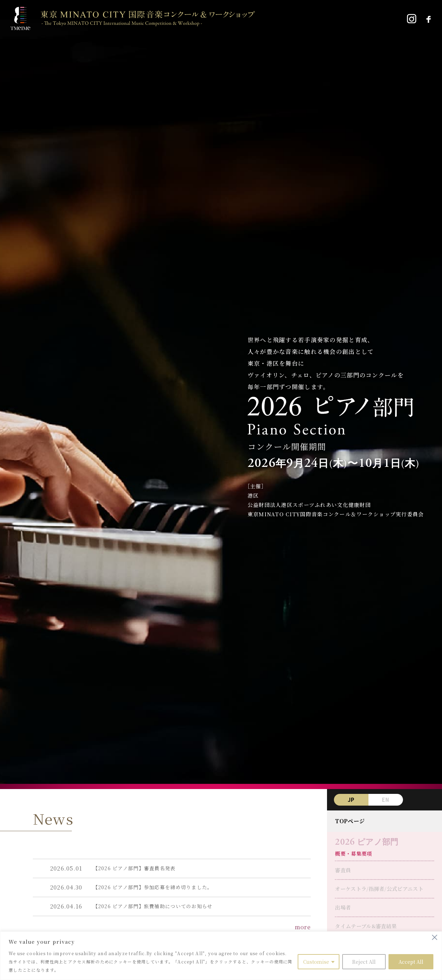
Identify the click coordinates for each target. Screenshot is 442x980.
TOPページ (350, 821)
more (303, 927)
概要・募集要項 (353, 853)
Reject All (364, 962)
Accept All (411, 962)
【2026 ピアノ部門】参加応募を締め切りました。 (153, 887)
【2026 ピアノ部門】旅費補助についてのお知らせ (153, 906)
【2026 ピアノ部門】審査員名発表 (134, 868)
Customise (316, 962)
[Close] (435, 937)
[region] (221, 956)
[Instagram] (412, 19)
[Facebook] (428, 19)
